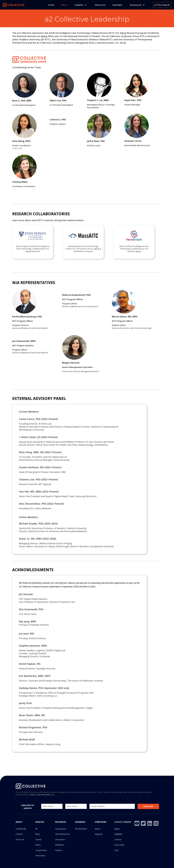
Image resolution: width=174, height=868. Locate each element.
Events (39, 839)
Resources (100, 5)
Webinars (60, 845)
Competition (41, 850)
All (36, 829)
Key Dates (119, 845)
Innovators (60, 839)
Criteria (118, 839)
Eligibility (118, 834)
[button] (81, 5)
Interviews (40, 856)
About (64, 5)
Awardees (117, 5)
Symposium (61, 829)
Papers (59, 850)
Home (51, 5)
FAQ (116, 850)
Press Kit (20, 839)
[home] (14, 5)
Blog (37, 834)
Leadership (21, 829)
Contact (19, 834)
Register (99, 834)
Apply (117, 829)
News (38, 845)
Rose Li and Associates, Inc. (42, 795)
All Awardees (81, 829)
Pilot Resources (63, 834)
